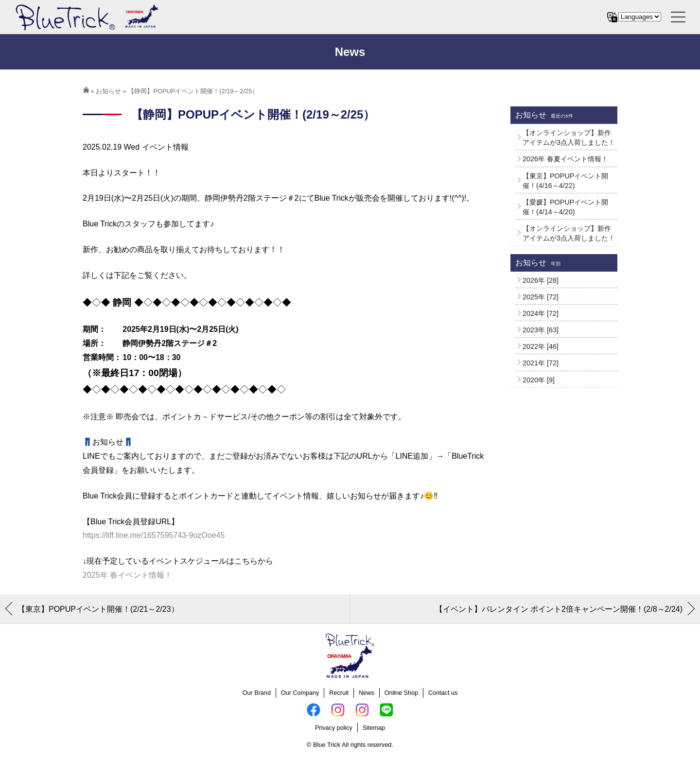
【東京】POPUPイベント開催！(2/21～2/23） (98, 609)
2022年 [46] (541, 346)
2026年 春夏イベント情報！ (565, 159)
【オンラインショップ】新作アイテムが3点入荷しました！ (569, 138)
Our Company (300, 693)
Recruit (339, 693)
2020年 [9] (539, 380)
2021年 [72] (541, 363)
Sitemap (374, 728)
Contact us (443, 693)
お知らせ (108, 91)
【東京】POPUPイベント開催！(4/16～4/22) (565, 181)
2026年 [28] (541, 280)
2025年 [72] (541, 297)
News (367, 693)
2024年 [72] (541, 313)
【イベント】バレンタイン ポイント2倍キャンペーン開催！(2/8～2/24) (559, 609)
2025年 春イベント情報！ (127, 575)
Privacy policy (334, 728)
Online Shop (401, 693)
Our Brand (257, 693)
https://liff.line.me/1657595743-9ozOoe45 (154, 535)
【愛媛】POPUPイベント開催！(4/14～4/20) (565, 207)
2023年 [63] (541, 330)
